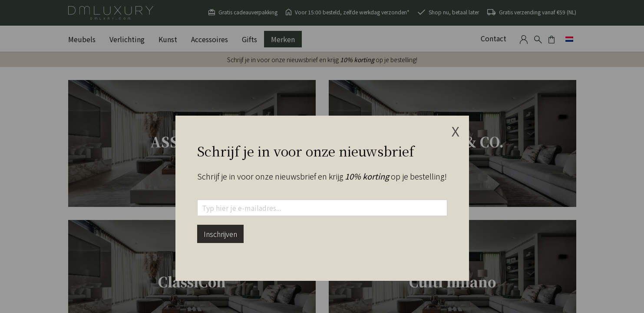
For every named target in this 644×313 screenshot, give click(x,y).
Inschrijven (220, 234)
